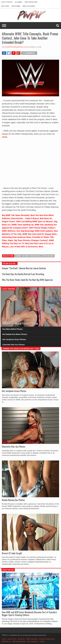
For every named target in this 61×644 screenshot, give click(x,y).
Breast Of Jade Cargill (12, 553)
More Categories (29, 6)
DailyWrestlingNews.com (16, 47)
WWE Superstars (31, 2)
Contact (42, 641)
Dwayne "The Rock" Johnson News (28, 256)
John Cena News (48, 256)
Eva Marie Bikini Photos (13, 329)
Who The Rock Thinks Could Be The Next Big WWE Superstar (27, 280)
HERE (5, 137)
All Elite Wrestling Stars (47, 639)
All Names (19, 2)
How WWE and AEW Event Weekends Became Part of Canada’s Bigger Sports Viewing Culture (29, 614)
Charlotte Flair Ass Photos (14, 345)
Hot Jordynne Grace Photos (14, 339)
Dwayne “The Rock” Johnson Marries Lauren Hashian (24, 268)
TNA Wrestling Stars (19, 641)
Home (4, 639)
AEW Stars (5, 6)
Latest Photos (7, 2)
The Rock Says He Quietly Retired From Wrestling (23, 274)
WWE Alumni (16, 6)
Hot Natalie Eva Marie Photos (15, 334)
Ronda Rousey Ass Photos (13, 500)
